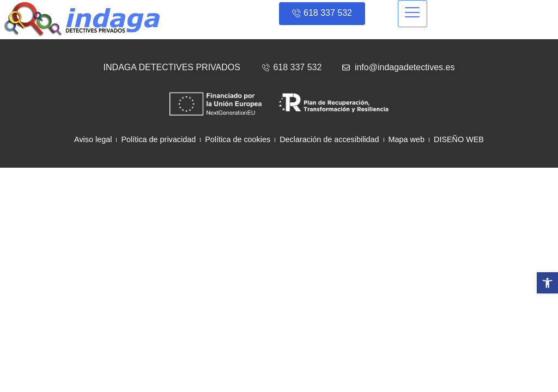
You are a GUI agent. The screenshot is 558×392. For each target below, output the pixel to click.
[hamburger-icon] (413, 14)
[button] (547, 283)
